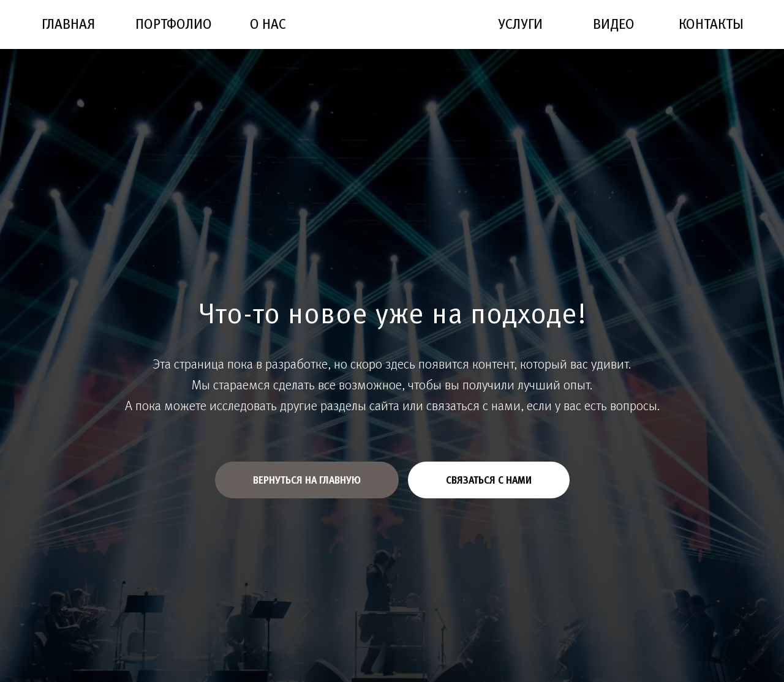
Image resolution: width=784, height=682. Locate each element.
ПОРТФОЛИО (174, 24)
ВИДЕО (614, 24)
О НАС (268, 24)
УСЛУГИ (520, 24)
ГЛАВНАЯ (68, 24)
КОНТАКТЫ (711, 24)
